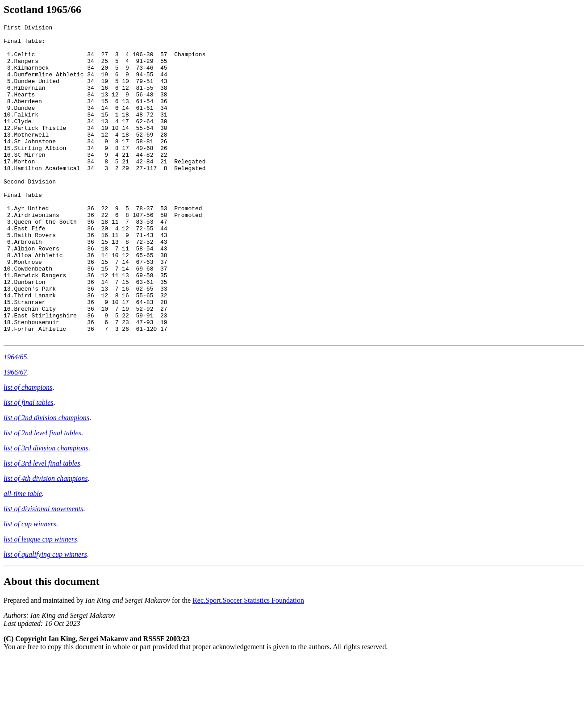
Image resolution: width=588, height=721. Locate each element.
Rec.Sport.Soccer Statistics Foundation (248, 663)
